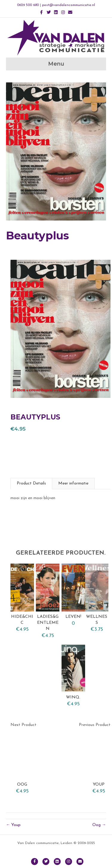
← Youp (13, 825)
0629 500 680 (28, 5)
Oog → (99, 825)
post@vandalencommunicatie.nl (69, 5)
